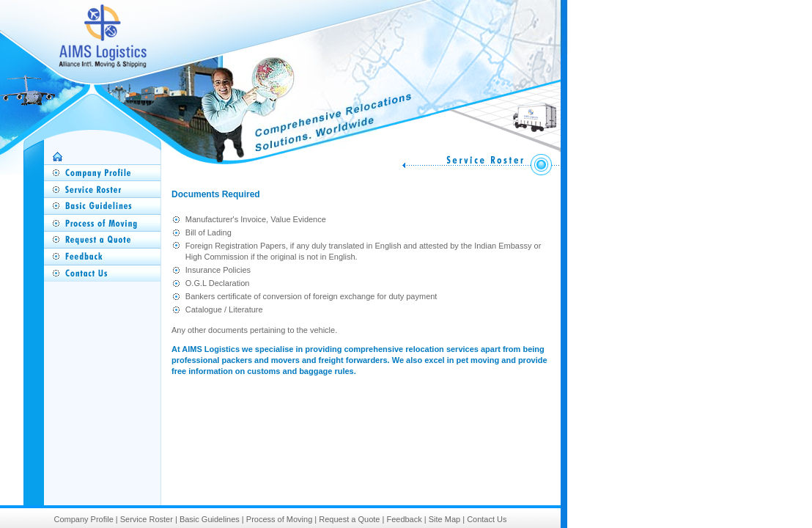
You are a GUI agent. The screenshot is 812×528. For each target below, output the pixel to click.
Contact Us (487, 519)
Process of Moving (279, 519)
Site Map (444, 519)
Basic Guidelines (210, 519)
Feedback (404, 519)
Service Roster (147, 519)
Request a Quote (349, 519)
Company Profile (83, 519)
